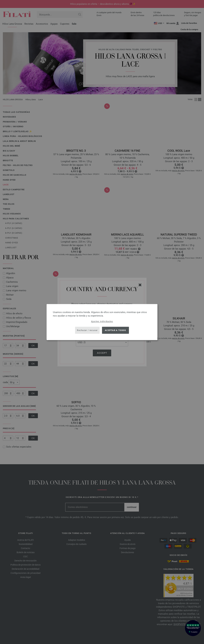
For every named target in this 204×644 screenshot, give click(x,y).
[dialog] (102, 322)
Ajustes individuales (102, 321)
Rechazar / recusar (87, 330)
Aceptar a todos (115, 330)
